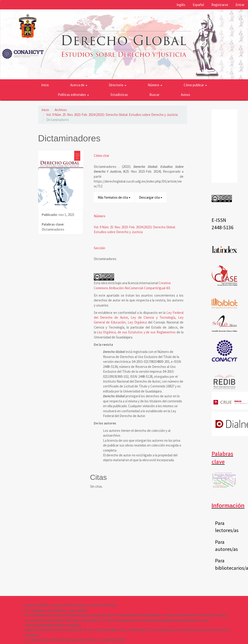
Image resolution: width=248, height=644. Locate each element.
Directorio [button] (118, 85)
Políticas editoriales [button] (73, 95)
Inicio (45, 85)
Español (198, 5)
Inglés (181, 5)
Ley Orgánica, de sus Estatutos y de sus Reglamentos (136, 332)
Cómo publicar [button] (195, 85)
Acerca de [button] (79, 85)
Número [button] (155, 85)
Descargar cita (151, 197)
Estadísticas (119, 95)
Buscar (154, 95)
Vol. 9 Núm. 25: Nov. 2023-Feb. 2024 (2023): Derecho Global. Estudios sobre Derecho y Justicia (112, 115)
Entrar (240, 5)
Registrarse (220, 5)
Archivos (61, 110)
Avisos (186, 95)
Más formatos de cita (114, 197)
